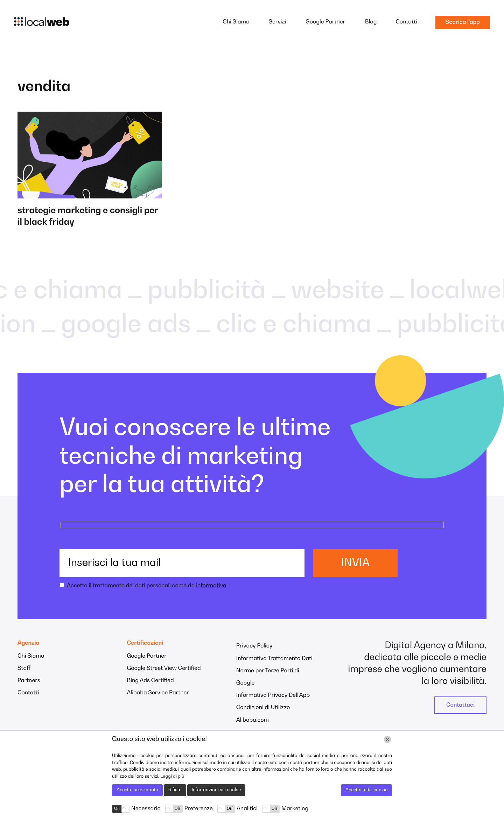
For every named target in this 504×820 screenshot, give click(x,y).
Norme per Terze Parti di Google (268, 677)
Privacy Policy (254, 646)
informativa (211, 586)
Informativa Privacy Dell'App (273, 695)
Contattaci (460, 705)
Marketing (295, 809)
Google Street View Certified (164, 668)
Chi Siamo (236, 22)
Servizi (277, 22)
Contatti (406, 22)
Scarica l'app (463, 22)
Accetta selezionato (137, 790)
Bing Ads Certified (150, 681)
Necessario (146, 809)
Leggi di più (172, 776)
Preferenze (199, 809)
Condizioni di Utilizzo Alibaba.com (263, 714)
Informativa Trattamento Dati (274, 659)
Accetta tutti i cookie (366, 790)
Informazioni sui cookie (216, 790)
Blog (371, 22)
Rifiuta (175, 790)
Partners (29, 681)
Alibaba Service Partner (158, 693)
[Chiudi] (387, 740)
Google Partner (325, 22)
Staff (24, 668)
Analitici (247, 809)
